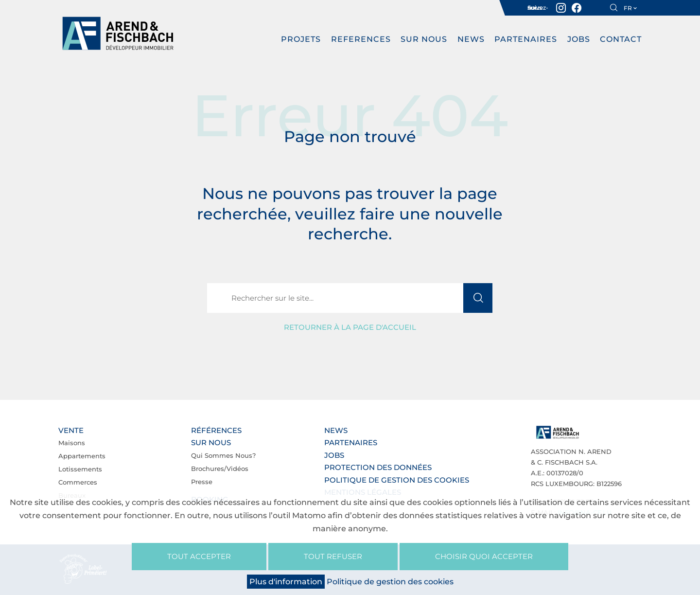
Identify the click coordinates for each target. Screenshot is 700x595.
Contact (621, 39)
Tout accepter (199, 556)
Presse (202, 482)
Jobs (579, 39)
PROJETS (301, 39)
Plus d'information (286, 582)
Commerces (78, 482)
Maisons (72, 443)
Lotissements (80, 469)
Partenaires (526, 39)
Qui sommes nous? (223, 455)
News (471, 39)
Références (216, 430)
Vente (71, 430)
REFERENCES (361, 39)
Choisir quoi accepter (484, 556)
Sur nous (424, 39)
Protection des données (378, 467)
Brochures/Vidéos (220, 469)
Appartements (82, 456)
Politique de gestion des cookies (397, 480)
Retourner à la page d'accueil (350, 327)
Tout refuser (333, 556)
